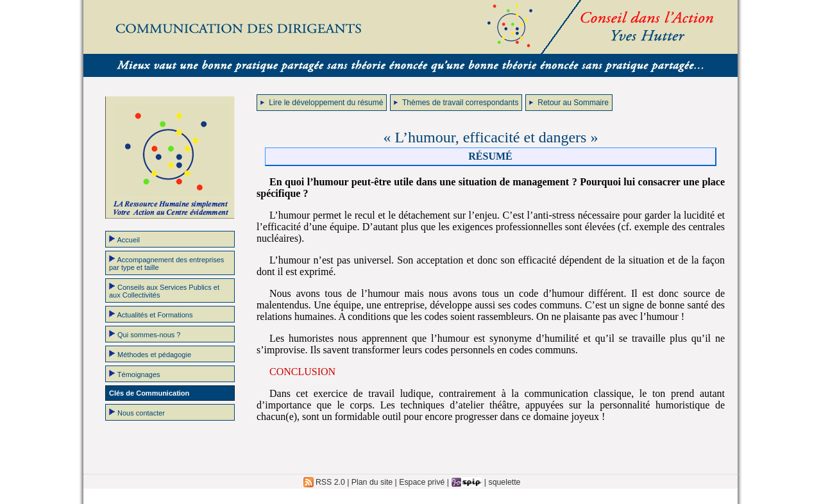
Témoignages (135, 374)
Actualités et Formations (151, 314)
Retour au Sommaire (569, 103)
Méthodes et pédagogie (150, 354)
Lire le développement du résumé (322, 103)
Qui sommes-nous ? (145, 334)
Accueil (124, 239)
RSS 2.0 (324, 482)
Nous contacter (137, 412)
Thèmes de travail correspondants (456, 103)
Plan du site (372, 482)
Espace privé (422, 482)
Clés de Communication (149, 393)
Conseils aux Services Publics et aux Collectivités (164, 290)
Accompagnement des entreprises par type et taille (166, 263)
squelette (505, 482)
